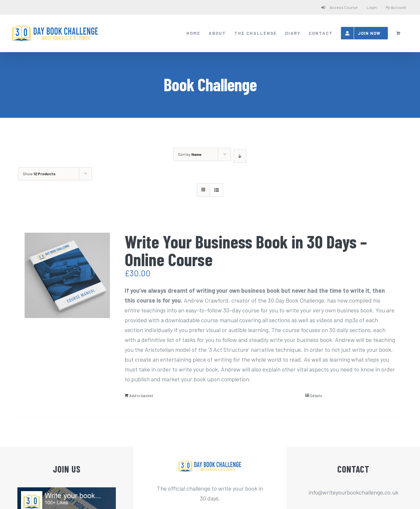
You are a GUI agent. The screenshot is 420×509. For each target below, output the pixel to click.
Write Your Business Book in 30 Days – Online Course (246, 250)
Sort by (190, 154)
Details (316, 395)
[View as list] (216, 190)
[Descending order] (240, 156)
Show (39, 174)
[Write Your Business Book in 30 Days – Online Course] (67, 275)
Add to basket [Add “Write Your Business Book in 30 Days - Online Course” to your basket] (141, 395)
